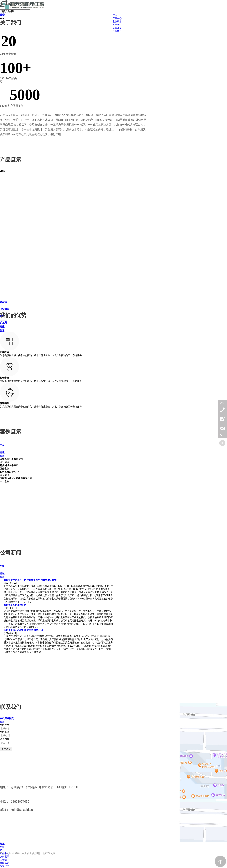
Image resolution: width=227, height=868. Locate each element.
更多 (2, 330)
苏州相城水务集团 (9, 465)
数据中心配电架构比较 (15, 605)
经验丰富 (5, 378)
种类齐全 (5, 352)
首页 (2, 850)
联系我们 (5, 866)
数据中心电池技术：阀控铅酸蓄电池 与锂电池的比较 (30, 580)
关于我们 (5, 860)
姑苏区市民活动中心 (10, 472)
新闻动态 (5, 863)
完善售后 (5, 403)
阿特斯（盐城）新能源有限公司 (16, 478)
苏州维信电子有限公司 (11, 459)
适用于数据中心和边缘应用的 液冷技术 (23, 630)
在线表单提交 (7, 718)
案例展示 (5, 857)
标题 (2, 327)
